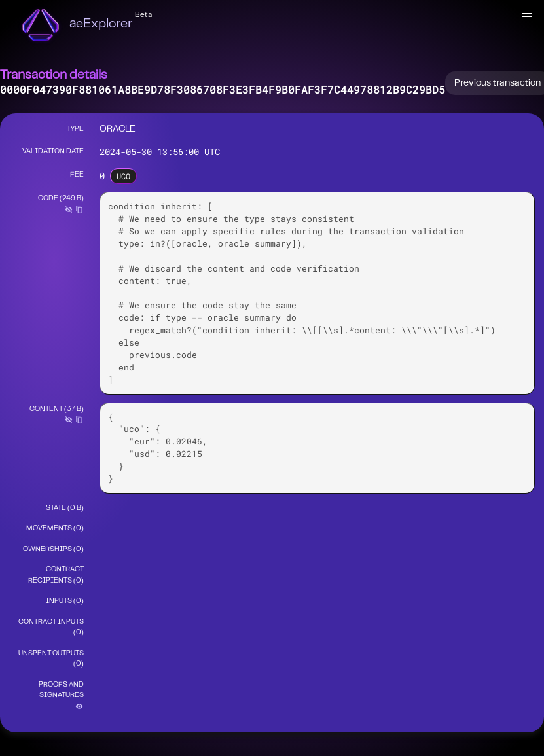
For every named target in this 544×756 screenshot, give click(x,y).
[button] (527, 17)
